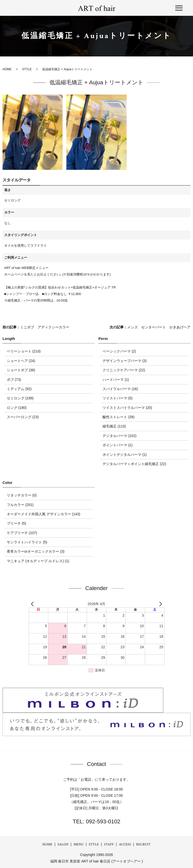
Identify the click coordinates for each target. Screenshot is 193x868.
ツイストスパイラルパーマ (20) (127, 408)
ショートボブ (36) (21, 370)
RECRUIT (143, 844)
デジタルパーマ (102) (119, 436)
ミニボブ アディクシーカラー (45, 327)
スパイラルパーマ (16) (120, 389)
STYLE (94, 844)
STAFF (109, 844)
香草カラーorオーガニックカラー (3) (36, 551)
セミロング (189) (20, 398)
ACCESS (125, 844)
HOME (47, 844)
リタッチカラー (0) (22, 495)
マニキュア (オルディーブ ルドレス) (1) (38, 561)
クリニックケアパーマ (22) (124, 370)
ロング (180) (17, 408)
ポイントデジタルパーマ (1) (125, 455)
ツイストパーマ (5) (117, 398)
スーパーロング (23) (23, 417)
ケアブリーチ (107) (22, 533)
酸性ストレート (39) (118, 417)
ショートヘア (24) (21, 361)
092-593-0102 (102, 821)
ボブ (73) (14, 380)
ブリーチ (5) (16, 523)
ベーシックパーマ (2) (119, 351)
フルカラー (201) (20, 505)
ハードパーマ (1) (116, 380)
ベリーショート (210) (24, 351)
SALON (63, 844)
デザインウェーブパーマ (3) (125, 361)
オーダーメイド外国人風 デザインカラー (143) (43, 514)
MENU (79, 844)
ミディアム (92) (19, 389)
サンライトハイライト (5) (27, 542)
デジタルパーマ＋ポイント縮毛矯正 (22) (134, 464)
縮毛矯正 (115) (114, 426)
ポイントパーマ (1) (117, 445)
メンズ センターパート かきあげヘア (159, 327)
